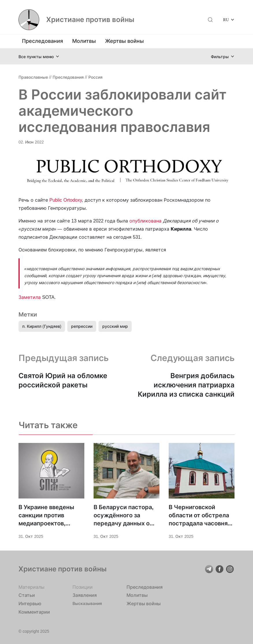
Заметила (30, 297)
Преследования (42, 41)
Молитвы (84, 41)
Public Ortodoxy (66, 200)
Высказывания (87, 603)
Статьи (27, 595)
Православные (33, 77)
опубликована (145, 221)
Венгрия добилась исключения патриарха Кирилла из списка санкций (186, 385)
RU (226, 20)
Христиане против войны (90, 20)
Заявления (85, 595)
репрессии (82, 326)
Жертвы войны (124, 41)
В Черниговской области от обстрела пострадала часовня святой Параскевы (199, 516)
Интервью (30, 603)
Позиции (83, 587)
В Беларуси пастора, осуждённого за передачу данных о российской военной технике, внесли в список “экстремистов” (124, 516)
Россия (95, 77)
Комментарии (34, 612)
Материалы (31, 587)
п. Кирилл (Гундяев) (42, 326)
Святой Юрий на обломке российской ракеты (63, 380)
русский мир (115, 326)
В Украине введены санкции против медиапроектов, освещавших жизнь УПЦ (47, 516)
